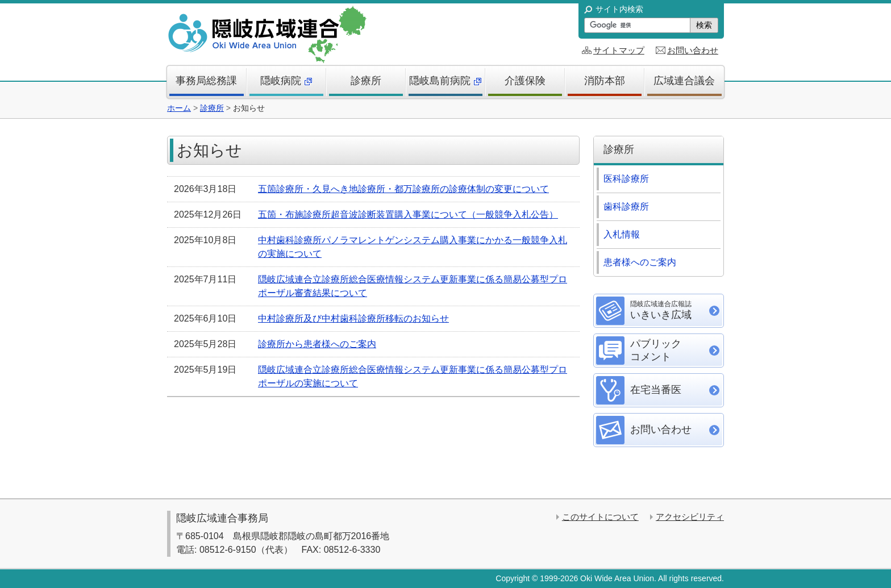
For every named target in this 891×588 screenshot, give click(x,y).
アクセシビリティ (690, 517)
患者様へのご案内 (640, 262)
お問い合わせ (693, 50)
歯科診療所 (626, 207)
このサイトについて (600, 517)
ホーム (179, 108)
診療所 (212, 108)
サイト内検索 (619, 9)
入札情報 (622, 234)
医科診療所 (626, 179)
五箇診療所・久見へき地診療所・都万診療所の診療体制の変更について (403, 189)
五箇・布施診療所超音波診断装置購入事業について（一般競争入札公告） (408, 214)
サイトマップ (619, 50)
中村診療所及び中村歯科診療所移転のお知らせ (353, 318)
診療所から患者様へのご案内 (317, 344)
